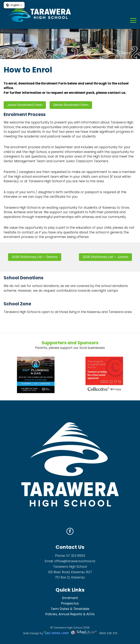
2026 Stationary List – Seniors (35, 257)
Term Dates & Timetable (70, 609)
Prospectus (70, 603)
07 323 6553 (76, 556)
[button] (14, 5)
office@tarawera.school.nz (75, 561)
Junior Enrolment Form (25, 105)
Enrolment (70, 598)
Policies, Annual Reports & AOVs (70, 614)
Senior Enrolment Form (71, 105)
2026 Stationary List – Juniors (105, 257)
